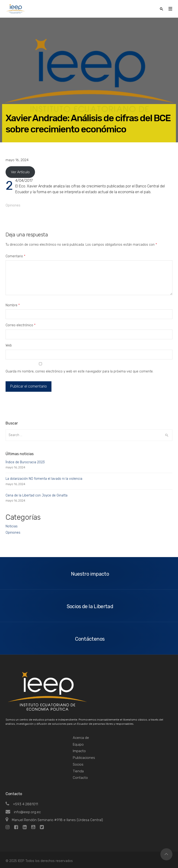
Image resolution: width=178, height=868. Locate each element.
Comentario (15, 256)
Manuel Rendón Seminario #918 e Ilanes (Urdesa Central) (54, 820)
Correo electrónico (21, 325)
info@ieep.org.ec (23, 812)
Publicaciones (84, 758)
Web (9, 345)
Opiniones (13, 205)
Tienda (78, 771)
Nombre (13, 305)
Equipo (78, 744)
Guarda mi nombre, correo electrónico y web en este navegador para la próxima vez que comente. (79, 371)
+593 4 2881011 (22, 804)
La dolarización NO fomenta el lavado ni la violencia (44, 479)
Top (166, 854)
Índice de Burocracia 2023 (25, 462)
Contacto (80, 778)
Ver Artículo (20, 172)
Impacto (79, 751)
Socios (78, 764)
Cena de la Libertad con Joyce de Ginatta (37, 495)
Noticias (12, 526)
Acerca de (81, 738)
